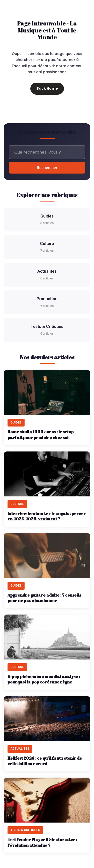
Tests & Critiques (47, 330)
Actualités (47, 275)
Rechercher (47, 168)
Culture (47, 247)
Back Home (47, 88)
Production (47, 303)
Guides (47, 220)
